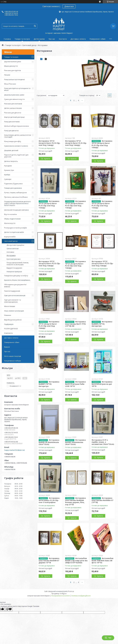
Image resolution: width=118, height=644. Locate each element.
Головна (7, 39)
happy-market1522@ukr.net (15, 450)
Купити (47, 159)
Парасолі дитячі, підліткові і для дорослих (16, 156)
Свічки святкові (13, 249)
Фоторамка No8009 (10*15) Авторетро (102, 324)
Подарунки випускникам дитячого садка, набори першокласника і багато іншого (17, 203)
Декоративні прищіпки (15, 245)
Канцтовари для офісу (13, 141)
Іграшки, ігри (9, 170)
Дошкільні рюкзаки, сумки (14, 95)
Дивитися (69, 6)
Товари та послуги (22, 39)
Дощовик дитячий (11, 150)
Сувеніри (8, 179)
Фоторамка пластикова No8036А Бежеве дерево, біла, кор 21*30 (75, 501)
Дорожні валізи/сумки (13, 62)
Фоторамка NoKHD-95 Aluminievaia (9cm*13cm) (49, 442)
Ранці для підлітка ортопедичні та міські (17, 89)
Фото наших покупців (13, 356)
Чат (108, 638)
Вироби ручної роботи (13, 320)
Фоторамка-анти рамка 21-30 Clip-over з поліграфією (49, 500)
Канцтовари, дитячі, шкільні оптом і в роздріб (18, 136)
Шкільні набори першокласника (17, 126)
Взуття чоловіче (10, 214)
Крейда (7, 175)
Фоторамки (11, 255)
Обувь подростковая (12, 219)
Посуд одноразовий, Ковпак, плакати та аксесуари (18, 264)
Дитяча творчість (11, 161)
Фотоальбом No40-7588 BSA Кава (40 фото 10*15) (102, 560)
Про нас (52, 39)
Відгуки (7, 347)
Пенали (7, 75)
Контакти (63, 39)
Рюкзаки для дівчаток (13, 113)
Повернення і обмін (97, 39)
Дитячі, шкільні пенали (13, 108)
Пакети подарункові (12, 291)
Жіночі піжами (10, 306)
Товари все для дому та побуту (16, 276)
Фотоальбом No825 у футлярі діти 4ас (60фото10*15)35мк (76, 560)
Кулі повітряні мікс (14, 259)
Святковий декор (29, 45)
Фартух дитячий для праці (14, 117)
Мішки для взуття (11, 66)
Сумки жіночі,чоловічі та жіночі (16, 146)
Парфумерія (9, 324)
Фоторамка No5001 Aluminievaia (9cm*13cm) (75, 442)
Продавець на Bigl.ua (59, 594)
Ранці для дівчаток (11, 131)
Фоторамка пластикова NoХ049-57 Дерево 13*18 (49, 560)
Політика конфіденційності (81, 596)
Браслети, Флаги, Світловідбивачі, (17, 280)
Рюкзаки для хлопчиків (13, 104)
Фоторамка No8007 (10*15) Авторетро (49, 384)
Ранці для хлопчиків (12, 122)
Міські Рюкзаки (10, 84)
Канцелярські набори (12, 361)
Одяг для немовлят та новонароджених (13, 301)
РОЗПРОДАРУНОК (11, 329)
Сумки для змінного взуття (14, 99)
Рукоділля (8, 166)
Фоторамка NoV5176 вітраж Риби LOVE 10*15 (75, 384)
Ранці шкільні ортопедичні (14, 79)
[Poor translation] (9, 609)
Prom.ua (71, 591)
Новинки (8, 315)
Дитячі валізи (39, 39)
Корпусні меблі (10, 237)
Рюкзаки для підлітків (13, 70)
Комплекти (8, 333)
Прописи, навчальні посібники (16, 197)
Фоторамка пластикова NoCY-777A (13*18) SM (75, 324)
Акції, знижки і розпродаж (14, 311)
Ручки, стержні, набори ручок (16, 192)
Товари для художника (13, 188)
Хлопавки (10, 252)
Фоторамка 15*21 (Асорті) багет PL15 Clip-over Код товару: (49, 143)
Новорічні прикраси (14, 272)
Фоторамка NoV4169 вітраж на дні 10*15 (102, 384)
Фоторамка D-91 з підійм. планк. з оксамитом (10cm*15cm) (103, 442)
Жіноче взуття (10, 223)
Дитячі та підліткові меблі (14, 232)
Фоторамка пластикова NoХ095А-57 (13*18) (102, 500)
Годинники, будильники (13, 184)
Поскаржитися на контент (61, 596)
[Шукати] (35, 26)
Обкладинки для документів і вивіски (15, 285)
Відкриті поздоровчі (14, 268)
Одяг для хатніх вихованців (15, 295)
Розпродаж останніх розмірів (15, 228)
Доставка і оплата (78, 39)
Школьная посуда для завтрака (16, 210)
